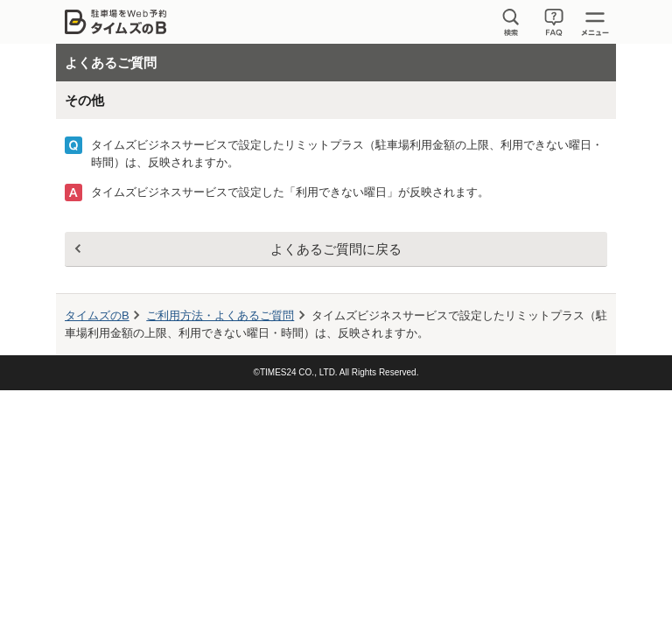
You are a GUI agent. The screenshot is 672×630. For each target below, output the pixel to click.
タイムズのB (97, 315)
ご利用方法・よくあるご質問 (220, 315)
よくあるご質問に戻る (336, 249)
